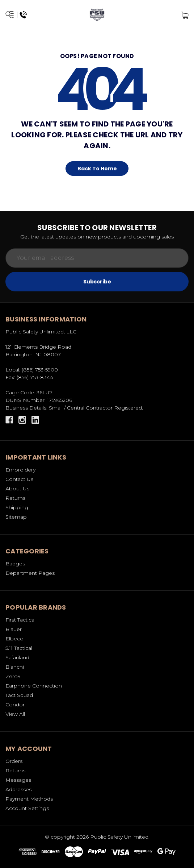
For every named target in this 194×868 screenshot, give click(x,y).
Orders (14, 761)
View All (15, 714)
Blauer (14, 629)
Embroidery (20, 470)
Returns (15, 498)
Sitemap (16, 517)
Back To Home (97, 169)
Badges (15, 564)
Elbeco (14, 639)
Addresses (18, 789)
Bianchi (15, 667)
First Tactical (20, 620)
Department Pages (30, 573)
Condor (15, 705)
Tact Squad (19, 695)
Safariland (17, 657)
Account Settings (27, 808)
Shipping (17, 507)
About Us (17, 489)
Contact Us (19, 479)
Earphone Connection (34, 686)
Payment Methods (29, 799)
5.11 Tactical (19, 648)
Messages (18, 780)
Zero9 (13, 676)
